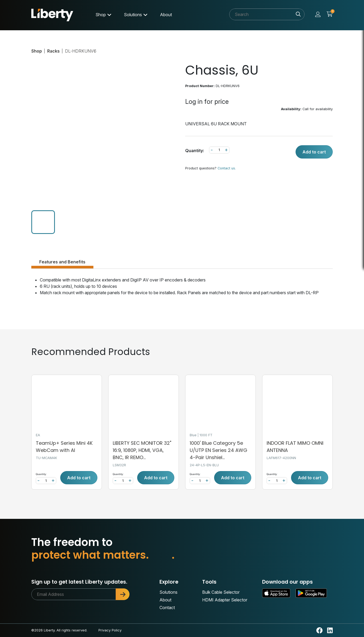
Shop (101, 15)
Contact (167, 608)
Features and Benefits (62, 262)
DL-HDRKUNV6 (81, 51)
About (166, 15)
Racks (53, 51)
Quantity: (195, 151)
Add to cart (314, 152)
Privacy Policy (110, 630)
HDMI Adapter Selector (225, 600)
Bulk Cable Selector (221, 592)
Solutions (133, 15)
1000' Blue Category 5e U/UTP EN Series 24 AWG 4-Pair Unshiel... (218, 450)
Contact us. (227, 168)
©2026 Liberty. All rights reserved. (59, 630)
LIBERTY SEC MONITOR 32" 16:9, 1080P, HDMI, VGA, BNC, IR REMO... (142, 450)
